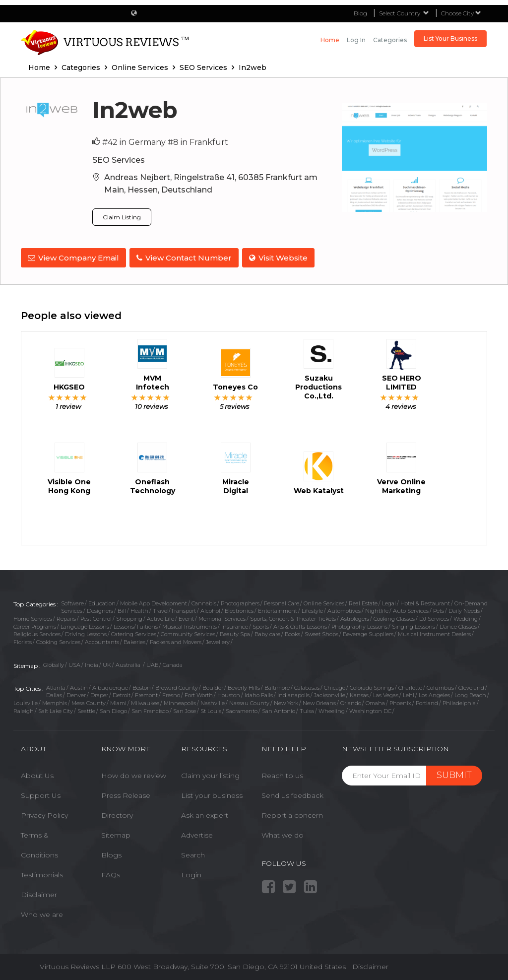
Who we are (42, 913)
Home (330, 40)
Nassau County (249, 702)
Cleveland (471, 686)
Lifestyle (312, 609)
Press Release (126, 794)
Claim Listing (122, 217)
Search (193, 853)
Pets (439, 609)
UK (107, 663)
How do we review (134, 774)
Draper (99, 694)
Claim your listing (210, 774)
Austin (79, 686)
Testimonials (42, 873)
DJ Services (434, 617)
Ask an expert (205, 814)
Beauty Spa (235, 633)
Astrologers (355, 617)
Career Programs (35, 625)
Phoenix (400, 702)
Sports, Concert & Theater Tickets (293, 617)
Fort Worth (199, 694)
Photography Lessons (359, 625)
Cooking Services (58, 641)
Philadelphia (459, 702)
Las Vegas (386, 694)
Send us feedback (292, 794)
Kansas (359, 694)
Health (139, 609)
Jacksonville (330, 694)
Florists (23, 641)
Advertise (197, 834)
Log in (356, 40)
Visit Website (281, 258)
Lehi (409, 694)
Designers (100, 609)
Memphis (55, 702)
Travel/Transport (174, 609)
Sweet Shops (321, 633)
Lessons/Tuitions (136, 625)
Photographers (240, 601)
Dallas (54, 694)
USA (74, 663)
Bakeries (134, 641)
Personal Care (282, 601)
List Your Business (450, 38)
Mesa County (89, 702)
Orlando (351, 702)
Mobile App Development (154, 601)
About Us (37, 774)
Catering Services (134, 633)
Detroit (122, 694)
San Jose (185, 709)
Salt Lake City (56, 709)
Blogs (111, 853)
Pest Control (96, 617)
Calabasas (307, 686)
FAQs (111, 873)
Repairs (66, 617)
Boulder (213, 686)
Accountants (102, 641)
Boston (142, 686)
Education (102, 601)
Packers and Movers (176, 641)
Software (72, 601)
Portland (427, 702)
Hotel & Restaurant (425, 601)
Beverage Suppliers (368, 633)
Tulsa (307, 709)
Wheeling (332, 709)
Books (292, 633)
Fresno (171, 694)
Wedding (466, 617)
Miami (118, 702)
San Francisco (150, 709)
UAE (152, 663)
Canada (173, 663)
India (92, 663)
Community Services (188, 633)
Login (191, 873)
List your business (212, 794)
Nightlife (377, 609)
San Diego (113, 709)
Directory (117, 814)
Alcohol (210, 609)
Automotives (344, 609)
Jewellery (218, 641)
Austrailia (129, 663)
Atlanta (56, 686)
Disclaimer (39, 893)
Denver (76, 694)
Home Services (33, 617)
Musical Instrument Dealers (434, 633)
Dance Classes (458, 625)
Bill (122, 609)
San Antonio (279, 709)
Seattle (86, 709)
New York (286, 702)
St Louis (211, 709)
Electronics (239, 609)
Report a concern (292, 814)
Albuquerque (110, 686)
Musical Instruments (190, 625)
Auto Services (411, 609)
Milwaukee (145, 702)
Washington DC (370, 709)
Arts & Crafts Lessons (300, 625)
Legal (389, 601)
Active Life (160, 617)
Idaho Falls (259, 694)
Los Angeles (434, 694)
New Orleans (319, 702)
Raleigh (24, 709)
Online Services (324, 601)
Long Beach (470, 694)
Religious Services (37, 633)
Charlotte (410, 686)
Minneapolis (180, 702)
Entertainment (278, 609)
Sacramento (242, 709)
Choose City (461, 13)
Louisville (26, 702)
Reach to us (282, 774)
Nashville (213, 702)
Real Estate (363, 601)
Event (186, 617)
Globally (54, 663)
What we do (283, 834)
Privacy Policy (44, 814)
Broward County (177, 686)
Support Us (41, 794)
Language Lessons (85, 625)
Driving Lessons (86, 633)
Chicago (335, 686)
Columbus (440, 686)
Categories (390, 40)
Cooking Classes (394, 617)
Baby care (267, 633)
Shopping (129, 617)
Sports (261, 625)
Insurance (235, 625)
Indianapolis (293, 694)
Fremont (146, 694)
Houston (229, 694)
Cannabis (204, 601)
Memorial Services (222, 617)
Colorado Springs (372, 686)
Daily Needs (464, 609)
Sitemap (116, 834)
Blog (360, 13)
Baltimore (277, 686)
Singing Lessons (413, 625)
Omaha (375, 702)
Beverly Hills (244, 686)
